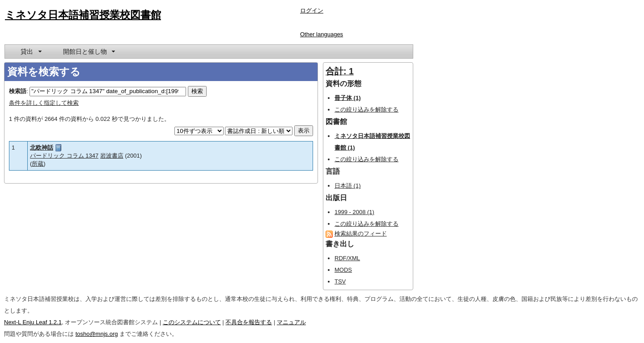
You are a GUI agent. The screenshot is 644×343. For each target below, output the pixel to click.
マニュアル (291, 322)
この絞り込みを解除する (366, 109)
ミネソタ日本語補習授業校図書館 (83, 15)
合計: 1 (340, 71)
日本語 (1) (348, 186)
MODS (343, 270)
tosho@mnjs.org (97, 334)
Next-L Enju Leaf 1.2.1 (33, 322)
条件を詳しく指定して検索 (44, 103)
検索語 (18, 91)
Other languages (322, 34)
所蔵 (38, 164)
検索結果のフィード (361, 234)
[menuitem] (30, 51)
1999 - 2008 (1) (354, 212)
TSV (340, 281)
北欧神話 (42, 148)
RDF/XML (347, 258)
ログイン (312, 11)
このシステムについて (192, 322)
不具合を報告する (249, 322)
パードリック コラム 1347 (64, 156)
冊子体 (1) (348, 98)
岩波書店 (112, 156)
